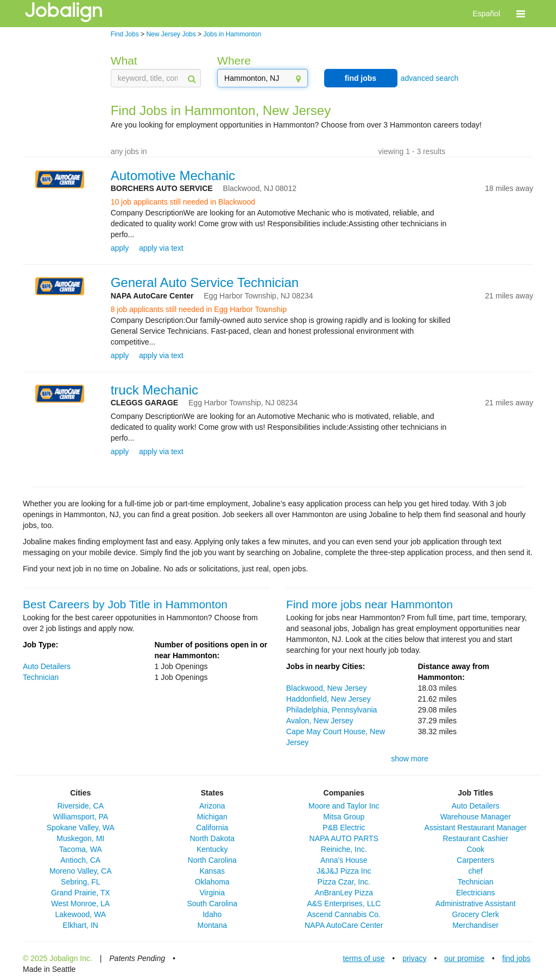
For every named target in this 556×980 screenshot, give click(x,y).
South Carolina (212, 903)
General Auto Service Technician (205, 282)
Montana (212, 925)
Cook (475, 849)
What (124, 61)
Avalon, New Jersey (320, 721)
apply (120, 248)
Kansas (212, 871)
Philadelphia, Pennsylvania (331, 710)
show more (409, 759)
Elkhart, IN (81, 925)
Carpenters (475, 860)
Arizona (212, 806)
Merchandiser (475, 925)
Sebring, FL (80, 882)
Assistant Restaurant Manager (476, 828)
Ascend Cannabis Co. (344, 914)
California (212, 828)
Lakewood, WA (80, 914)
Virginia (212, 893)
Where (234, 61)
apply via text (161, 248)
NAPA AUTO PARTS (344, 838)
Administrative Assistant (476, 903)
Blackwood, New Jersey (327, 688)
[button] (521, 14)
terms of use (364, 958)
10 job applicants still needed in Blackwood (183, 202)
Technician (41, 677)
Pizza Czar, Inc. (344, 882)
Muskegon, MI (80, 838)
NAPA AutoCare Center (344, 925)
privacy (414, 958)
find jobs (361, 78)
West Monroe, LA (80, 903)
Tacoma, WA (81, 849)
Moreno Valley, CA (81, 871)
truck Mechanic (154, 390)
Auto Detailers (47, 666)
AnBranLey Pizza (344, 893)
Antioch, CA (80, 860)
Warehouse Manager (476, 817)
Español (486, 14)
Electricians (476, 893)
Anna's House (344, 860)
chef (476, 871)
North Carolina (212, 860)
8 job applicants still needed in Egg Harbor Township (199, 309)
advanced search (430, 78)
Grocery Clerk (476, 914)
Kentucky (212, 849)
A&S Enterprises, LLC (344, 903)
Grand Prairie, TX (81, 893)
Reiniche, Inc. (344, 849)
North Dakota (212, 838)
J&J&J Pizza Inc (344, 871)
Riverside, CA (80, 806)
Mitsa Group (344, 817)
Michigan (212, 817)
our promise (464, 958)
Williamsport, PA (80, 817)
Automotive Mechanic (173, 176)
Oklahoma (212, 882)
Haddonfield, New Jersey (328, 699)
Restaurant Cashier (475, 838)
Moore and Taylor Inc (344, 806)
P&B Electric (344, 828)
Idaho (212, 914)
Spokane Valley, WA (81, 828)
